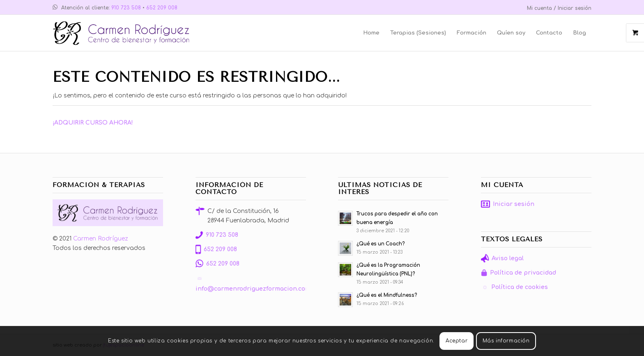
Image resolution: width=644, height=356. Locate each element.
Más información (506, 341)
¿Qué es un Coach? (381, 244)
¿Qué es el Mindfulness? (387, 295)
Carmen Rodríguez (101, 239)
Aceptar (457, 341)
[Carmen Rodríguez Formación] (124, 33)
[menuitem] (557, 8)
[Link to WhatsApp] (55, 8)
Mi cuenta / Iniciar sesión (559, 8)
